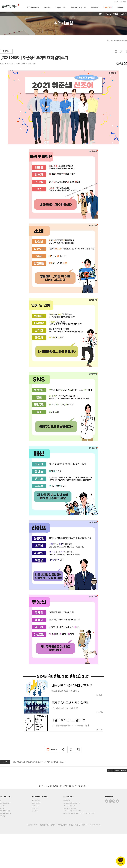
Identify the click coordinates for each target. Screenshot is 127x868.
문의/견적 (35, 811)
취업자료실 (35, 808)
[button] (110, 771)
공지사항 (123, 2)
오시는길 (3, 806)
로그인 (116, 2)
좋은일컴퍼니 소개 (5, 803)
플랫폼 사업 (35, 806)
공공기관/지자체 (36, 803)
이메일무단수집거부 (6, 813)
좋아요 (52, 750)
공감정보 (6, 51)
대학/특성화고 (36, 801)
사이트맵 (3, 816)
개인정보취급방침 (5, 811)
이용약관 (3, 808)
